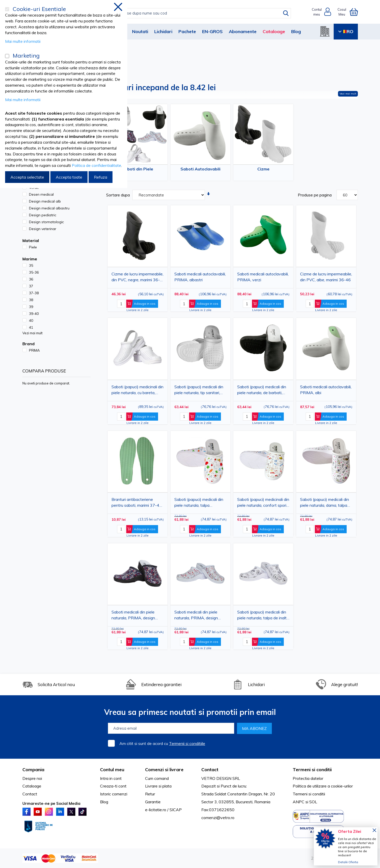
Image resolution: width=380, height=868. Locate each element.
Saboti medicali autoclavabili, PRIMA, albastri (200, 277)
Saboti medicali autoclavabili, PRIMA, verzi (263, 277)
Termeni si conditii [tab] (312, 770)
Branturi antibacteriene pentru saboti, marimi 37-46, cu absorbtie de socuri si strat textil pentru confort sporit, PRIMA (137, 503)
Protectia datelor (308, 778)
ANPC (299, 802)
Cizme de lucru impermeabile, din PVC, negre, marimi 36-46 (137, 278)
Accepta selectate (27, 177)
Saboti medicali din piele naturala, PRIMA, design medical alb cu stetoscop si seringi (199, 616)
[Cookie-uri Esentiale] (7, 9)
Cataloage (274, 31)
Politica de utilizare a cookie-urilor (323, 786)
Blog (296, 31)
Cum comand (157, 778)
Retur (150, 794)
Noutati (140, 31)
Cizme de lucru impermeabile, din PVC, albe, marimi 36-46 (326, 277)
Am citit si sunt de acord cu (162, 743)
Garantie (153, 802)
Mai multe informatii (23, 41)
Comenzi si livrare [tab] (164, 770)
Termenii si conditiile (187, 743)
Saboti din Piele (138, 169)
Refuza (101, 177)
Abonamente (243, 31)
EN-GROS (212, 31)
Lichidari (163, 31)
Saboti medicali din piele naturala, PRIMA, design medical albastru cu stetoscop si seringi (133, 616)
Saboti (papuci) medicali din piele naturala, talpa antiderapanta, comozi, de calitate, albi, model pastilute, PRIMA (200, 503)
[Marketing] (7, 56)
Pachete (187, 31)
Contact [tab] (210, 770)
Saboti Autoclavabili (200, 169)
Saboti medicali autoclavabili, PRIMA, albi (326, 390)
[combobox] (195, 13)
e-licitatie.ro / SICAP (163, 810)
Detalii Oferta (348, 862)
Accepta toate (69, 177)
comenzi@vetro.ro (218, 818)
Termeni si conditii (309, 794)
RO (346, 31)
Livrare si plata (158, 786)
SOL (313, 802)
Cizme (263, 169)
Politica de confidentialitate (96, 165)
